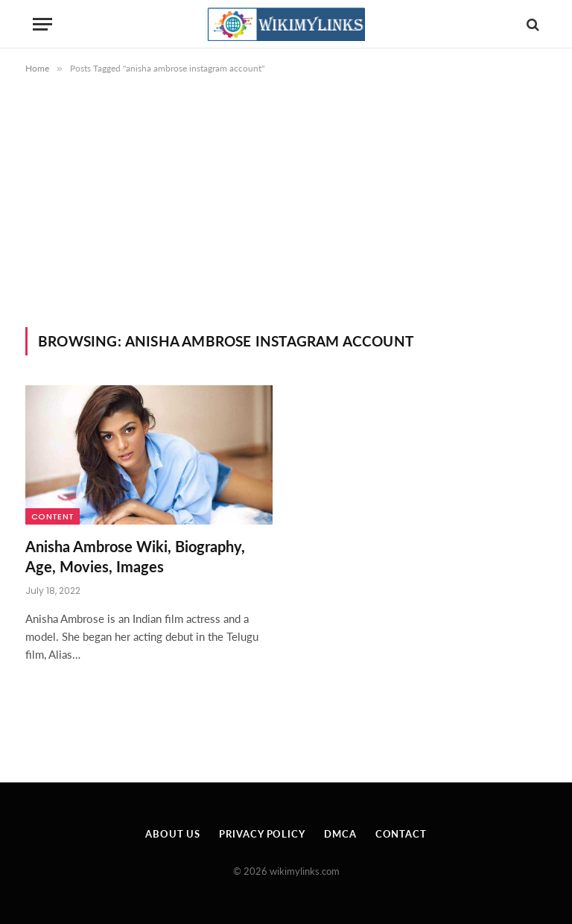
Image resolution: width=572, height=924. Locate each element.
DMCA (340, 834)
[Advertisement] (286, 215)
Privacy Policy (262, 834)
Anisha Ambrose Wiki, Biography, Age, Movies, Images (135, 556)
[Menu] (42, 24)
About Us (173, 834)
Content (53, 516)
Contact (401, 834)
